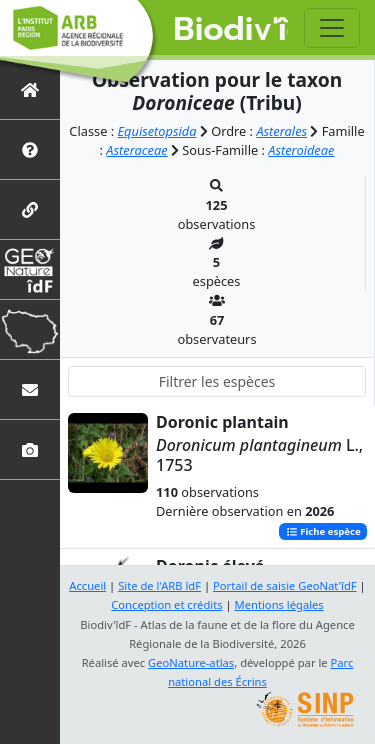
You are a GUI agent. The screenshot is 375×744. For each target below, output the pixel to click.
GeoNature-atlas (191, 662)
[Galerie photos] (30, 449)
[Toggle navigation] (332, 28)
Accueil (87, 585)
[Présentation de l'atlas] (30, 149)
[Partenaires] (30, 209)
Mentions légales (279, 604)
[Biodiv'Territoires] (30, 329)
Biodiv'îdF (231, 30)
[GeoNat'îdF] (30, 269)
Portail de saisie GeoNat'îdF (285, 585)
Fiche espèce (323, 531)
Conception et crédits (166, 604)
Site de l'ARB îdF (159, 585)
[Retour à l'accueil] (30, 89)
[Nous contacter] (30, 389)
